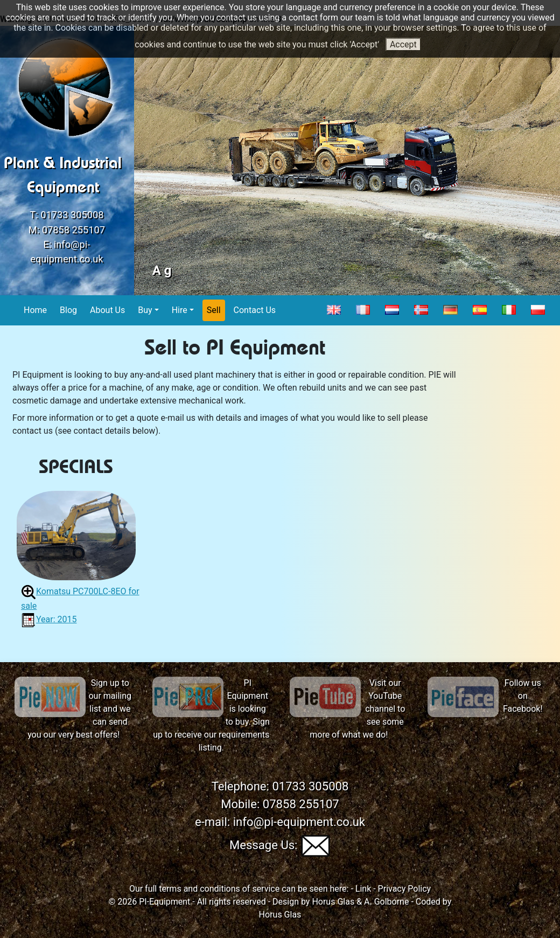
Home (36, 310)
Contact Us (255, 310)
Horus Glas (333, 902)
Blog (69, 310)
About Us (108, 310)
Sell (214, 310)
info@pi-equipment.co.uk (299, 822)
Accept (403, 44)
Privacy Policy (405, 889)
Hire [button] (180, 310)
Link (363, 889)
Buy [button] (145, 310)
